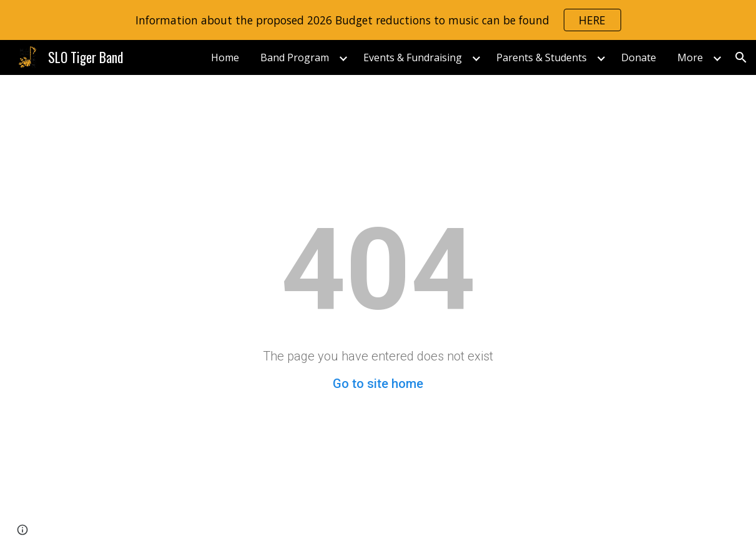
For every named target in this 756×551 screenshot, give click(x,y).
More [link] (690, 57)
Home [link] (225, 57)
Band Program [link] (295, 57)
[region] (378, 20)
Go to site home (378, 384)
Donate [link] (639, 57)
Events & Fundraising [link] (413, 57)
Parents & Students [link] (542, 57)
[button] (741, 57)
